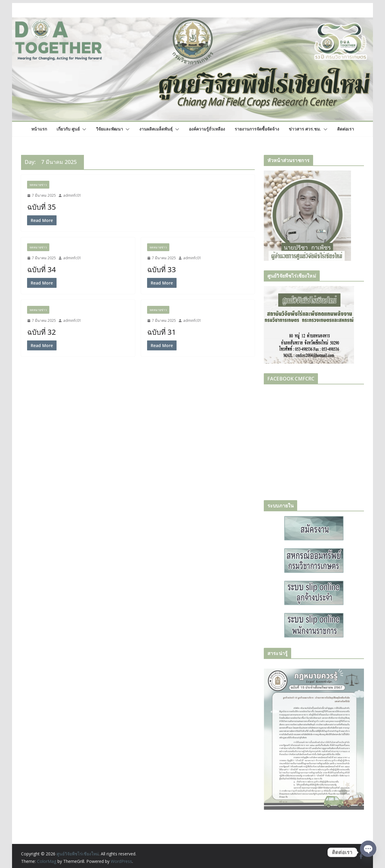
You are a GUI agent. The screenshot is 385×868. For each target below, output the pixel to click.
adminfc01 (72, 195)
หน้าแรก (39, 129)
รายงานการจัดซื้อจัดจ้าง (257, 129)
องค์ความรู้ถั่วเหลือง (207, 129)
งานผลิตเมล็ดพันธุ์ (156, 129)
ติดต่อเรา (346, 129)
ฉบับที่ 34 (42, 269)
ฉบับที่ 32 (42, 332)
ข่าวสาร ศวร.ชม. (305, 129)
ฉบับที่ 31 (162, 332)
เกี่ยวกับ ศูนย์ (68, 129)
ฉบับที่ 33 (162, 269)
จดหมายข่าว (38, 185)
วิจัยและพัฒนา (109, 129)
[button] (83, 129)
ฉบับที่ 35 (42, 207)
